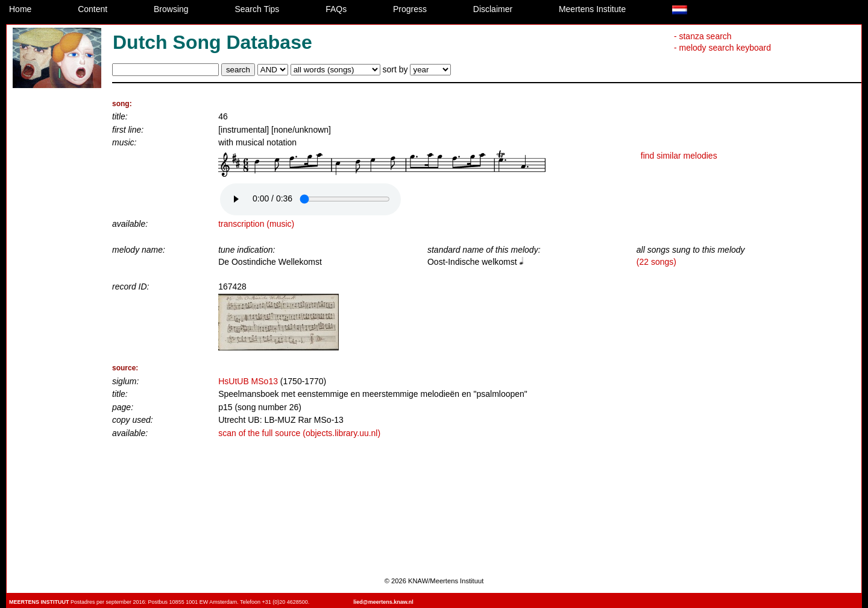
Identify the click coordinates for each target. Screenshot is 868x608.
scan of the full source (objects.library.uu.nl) (299, 433)
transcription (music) (256, 224)
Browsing (171, 9)
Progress (410, 9)
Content (93, 9)
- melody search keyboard (722, 48)
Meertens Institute (592, 9)
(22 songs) (656, 262)
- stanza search (703, 36)
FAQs (336, 9)
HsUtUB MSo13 (248, 381)
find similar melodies (679, 156)
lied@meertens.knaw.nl (383, 602)
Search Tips (257, 9)
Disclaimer (493, 9)
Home (20, 9)
